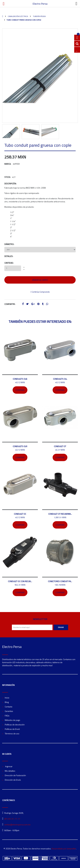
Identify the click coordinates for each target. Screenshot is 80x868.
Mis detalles (10, 771)
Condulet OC (20, 514)
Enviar (61, 627)
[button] (6, 84)
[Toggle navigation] (76, 4)
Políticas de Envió (12, 729)
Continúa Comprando (40, 292)
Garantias (9, 711)
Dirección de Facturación (15, 775)
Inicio (7, 698)
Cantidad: (9, 263)
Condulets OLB (20, 379)
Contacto (9, 707)
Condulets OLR (20, 446)
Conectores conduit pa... (60, 581)
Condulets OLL (60, 379)
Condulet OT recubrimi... (60, 514)
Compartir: (10, 304)
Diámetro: (9, 244)
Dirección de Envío (13, 780)
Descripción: (10, 184)
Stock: (7, 177)
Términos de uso (12, 734)
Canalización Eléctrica (18, 16)
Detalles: (9, 256)
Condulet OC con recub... (20, 581)
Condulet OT (60, 446)
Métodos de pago (12, 720)
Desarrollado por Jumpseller (64, 849)
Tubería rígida (39, 16)
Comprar (20, 390)
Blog (7, 702)
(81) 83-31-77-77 (12, 819)
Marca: (8, 164)
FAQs (7, 716)
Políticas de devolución (15, 725)
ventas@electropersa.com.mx (17, 825)
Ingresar (9, 766)
